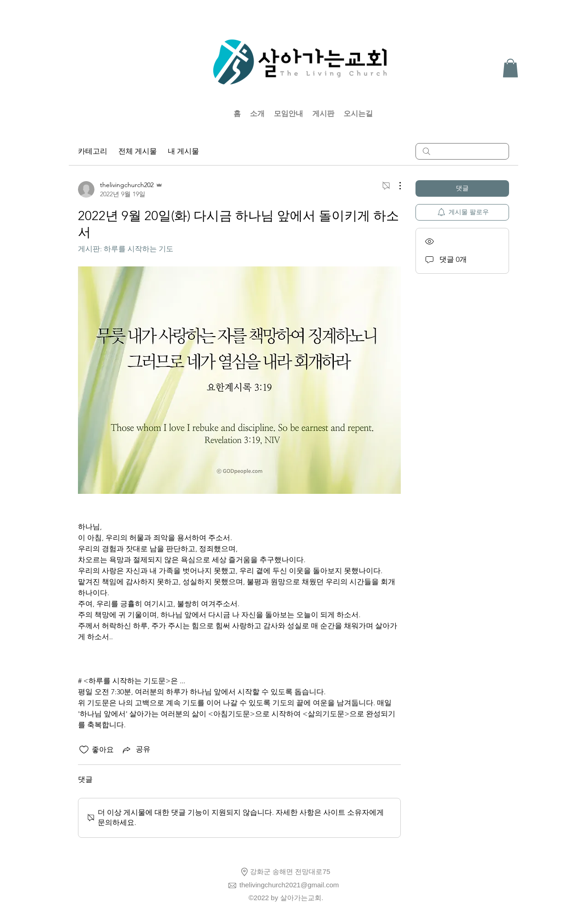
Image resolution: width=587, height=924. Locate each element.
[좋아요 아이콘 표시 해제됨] (84, 750)
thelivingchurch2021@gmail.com (289, 885)
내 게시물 (183, 151)
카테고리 (93, 151)
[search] (462, 151)
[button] (510, 68)
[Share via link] (136, 750)
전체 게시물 (138, 151)
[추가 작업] (395, 186)
